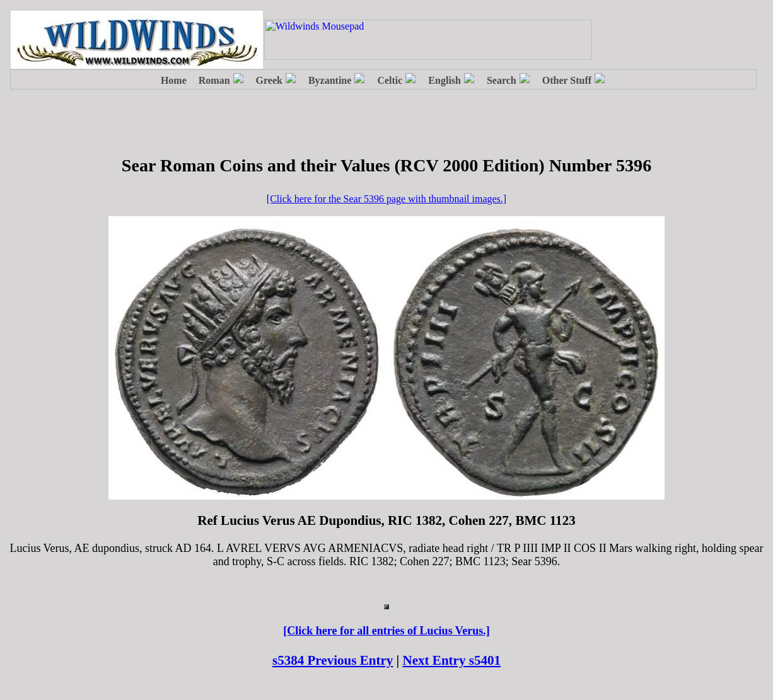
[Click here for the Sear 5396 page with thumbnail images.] (386, 199)
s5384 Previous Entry (333, 660)
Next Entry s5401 (452, 660)
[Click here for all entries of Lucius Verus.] (386, 631)
